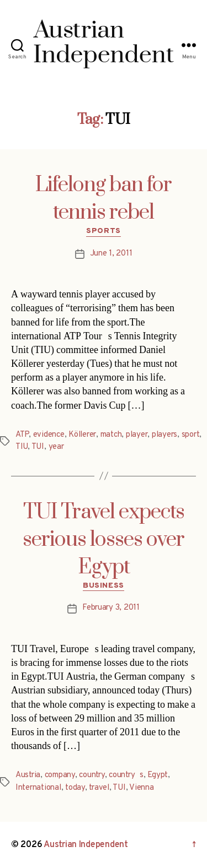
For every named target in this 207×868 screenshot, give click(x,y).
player (137, 435)
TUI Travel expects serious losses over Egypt (104, 540)
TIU (22, 447)
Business (103, 586)
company (60, 775)
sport (191, 435)
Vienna (141, 788)
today (75, 788)
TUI (38, 447)
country (92, 775)
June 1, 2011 (111, 254)
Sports (103, 231)
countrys (126, 775)
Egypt (158, 775)
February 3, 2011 (111, 608)
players (164, 435)
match (111, 435)
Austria (28, 775)
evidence (49, 435)
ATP (22, 435)
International (38, 788)
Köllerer (82, 435)
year (56, 447)
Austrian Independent (86, 845)
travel (99, 788)
